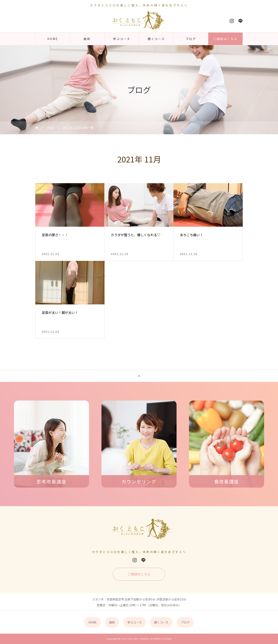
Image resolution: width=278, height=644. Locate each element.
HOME (53, 39)
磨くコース (156, 39)
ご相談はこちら (225, 39)
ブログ (191, 39)
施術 (87, 39)
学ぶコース (122, 39)
